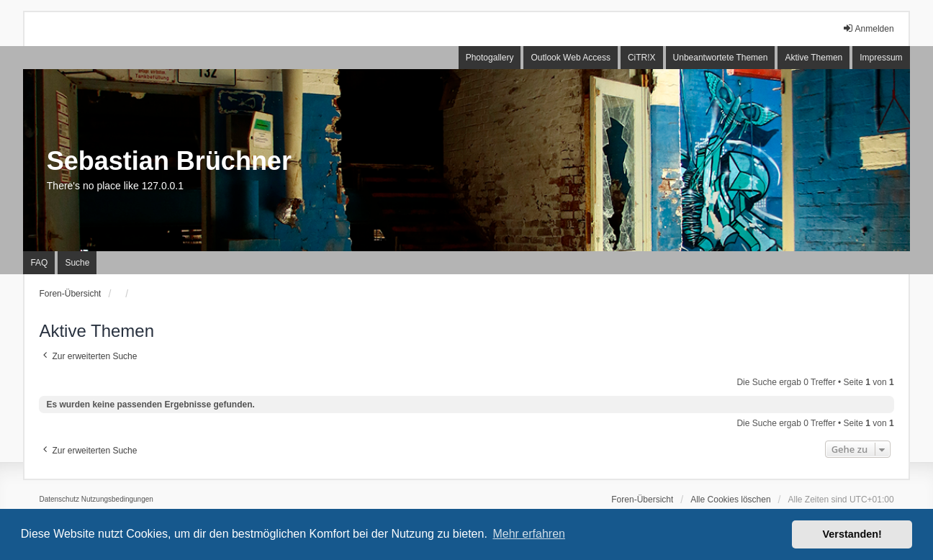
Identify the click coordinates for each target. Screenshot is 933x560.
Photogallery (490, 58)
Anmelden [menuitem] (868, 28)
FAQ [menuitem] (39, 263)
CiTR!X (642, 58)
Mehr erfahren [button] (529, 534)
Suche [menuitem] (77, 263)
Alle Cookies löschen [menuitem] (730, 500)
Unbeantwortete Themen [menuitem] (721, 58)
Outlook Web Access (571, 58)
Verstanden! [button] (852, 534)
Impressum (881, 58)
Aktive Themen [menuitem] (813, 58)
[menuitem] (59, 500)
